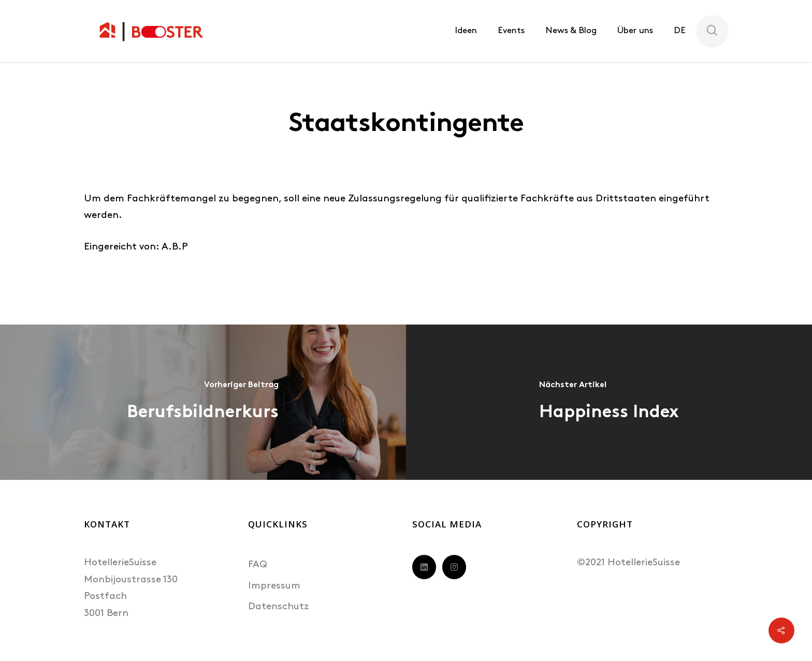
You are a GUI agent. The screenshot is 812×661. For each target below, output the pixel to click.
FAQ (258, 565)
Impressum (274, 586)
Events (511, 31)
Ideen (466, 31)
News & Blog (571, 31)
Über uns (635, 31)
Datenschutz (279, 607)
